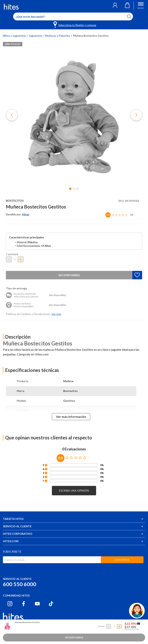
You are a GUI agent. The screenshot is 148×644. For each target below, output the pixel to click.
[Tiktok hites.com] (51, 604)
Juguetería (36, 36)
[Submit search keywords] (131, 16)
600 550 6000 (20, 584)
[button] (115, 6)
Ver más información (71, 417)
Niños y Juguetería (15, 36)
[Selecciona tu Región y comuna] (75, 24)
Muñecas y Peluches (58, 36)
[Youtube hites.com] (37, 604)
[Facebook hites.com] (24, 604)
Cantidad (12, 254)
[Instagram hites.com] (10, 604)
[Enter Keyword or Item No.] (73, 16)
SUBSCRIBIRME (122, 560)
